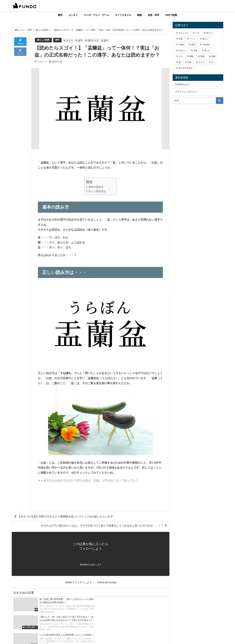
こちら (157, 468)
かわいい (183, 51)
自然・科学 (154, 15)
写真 (181, 39)
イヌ (197, 33)
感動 (192, 56)
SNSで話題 (171, 15)
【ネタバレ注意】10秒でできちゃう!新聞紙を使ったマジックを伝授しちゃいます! (66, 517)
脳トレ (205, 39)
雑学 (60, 15)
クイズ (69, 40)
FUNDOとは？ (183, 84)
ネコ (181, 56)
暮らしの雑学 (43, 40)
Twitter (182, 45)
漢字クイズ (93, 40)
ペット (193, 39)
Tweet (20, 41)
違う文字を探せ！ (187, 68)
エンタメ (73, 15)
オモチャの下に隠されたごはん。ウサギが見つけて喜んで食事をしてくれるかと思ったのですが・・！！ (102, 526)
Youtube (206, 45)
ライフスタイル (123, 15)
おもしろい (184, 33)
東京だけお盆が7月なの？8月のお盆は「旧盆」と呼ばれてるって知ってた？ (91, 480)
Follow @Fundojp (107, 583)
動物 (140, 15)
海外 (190, 62)
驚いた (209, 33)
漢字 (80, 40)
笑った (207, 51)
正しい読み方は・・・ (101, 191)
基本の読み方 (96, 187)
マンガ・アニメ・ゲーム (96, 15)
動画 (213, 56)
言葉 (196, 51)
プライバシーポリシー (186, 92)
